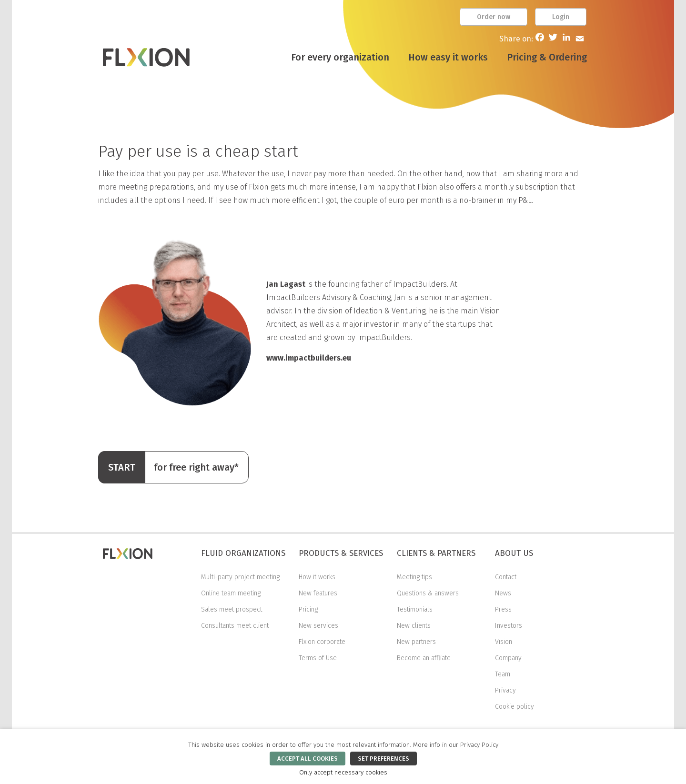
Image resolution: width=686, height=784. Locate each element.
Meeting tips (414, 577)
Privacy (505, 690)
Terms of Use (318, 658)
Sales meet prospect (232, 609)
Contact (506, 577)
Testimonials (415, 609)
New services (318, 626)
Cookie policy (514, 707)
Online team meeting (231, 593)
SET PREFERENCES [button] (383, 759)
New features (318, 593)
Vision (504, 642)
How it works (317, 577)
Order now (494, 17)
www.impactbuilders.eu (309, 358)
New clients (414, 626)
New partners (416, 642)
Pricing (308, 609)
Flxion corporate (322, 642)
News (503, 593)
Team (503, 674)
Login (561, 17)
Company (508, 658)
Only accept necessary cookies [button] (343, 773)
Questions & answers (428, 593)
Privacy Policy (479, 745)
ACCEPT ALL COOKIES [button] (308, 759)
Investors (509, 626)
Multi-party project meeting (240, 577)
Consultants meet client (235, 626)
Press (503, 609)
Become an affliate (424, 658)
